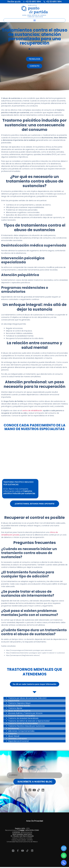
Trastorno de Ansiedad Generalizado (23, 718)
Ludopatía (12, 734)
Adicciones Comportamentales (21, 731)
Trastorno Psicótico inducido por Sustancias (26, 726)
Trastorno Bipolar (15, 708)
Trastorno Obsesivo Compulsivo (22, 716)
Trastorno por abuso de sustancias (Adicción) (27, 698)
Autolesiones (14, 728)
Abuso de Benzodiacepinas (19, 711)
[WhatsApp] (64, 856)
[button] (35, 20)
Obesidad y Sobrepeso (18, 739)
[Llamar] (64, 863)
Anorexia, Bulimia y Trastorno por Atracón (25, 713)
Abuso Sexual (14, 736)
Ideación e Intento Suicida (19, 706)
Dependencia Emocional (18, 741)
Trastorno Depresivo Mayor (19, 703)
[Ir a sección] (64, 848)
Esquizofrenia (14, 701)
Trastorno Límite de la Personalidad (23, 723)
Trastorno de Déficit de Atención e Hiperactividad (29, 721)
